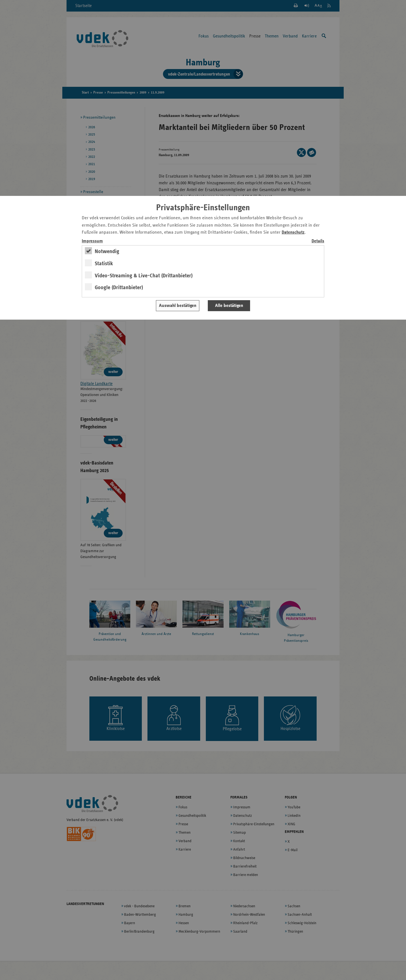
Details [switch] (318, 241)
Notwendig (107, 251)
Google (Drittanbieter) (119, 287)
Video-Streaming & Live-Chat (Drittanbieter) (144, 276)
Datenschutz (293, 232)
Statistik (104, 264)
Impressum (92, 241)
